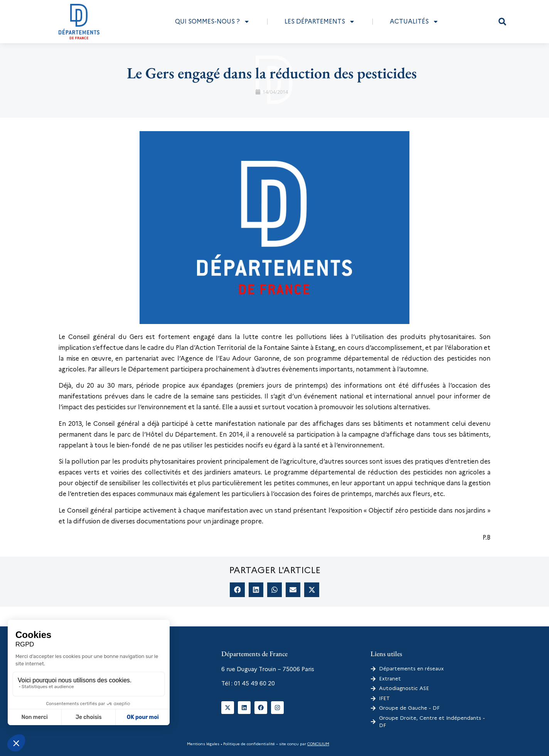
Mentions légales (203, 744)
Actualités (414, 22)
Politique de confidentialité (248, 744)
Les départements (320, 22)
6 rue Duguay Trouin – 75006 (261, 669)
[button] (502, 22)
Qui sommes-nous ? (212, 22)
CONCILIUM (318, 744)
